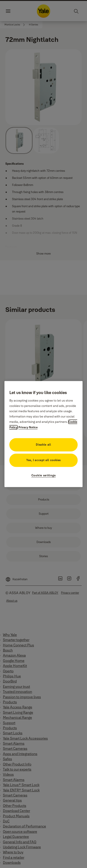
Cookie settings (44, 475)
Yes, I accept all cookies (43, 460)
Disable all (43, 445)
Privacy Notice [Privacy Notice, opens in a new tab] (28, 427)
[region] (44, 434)
